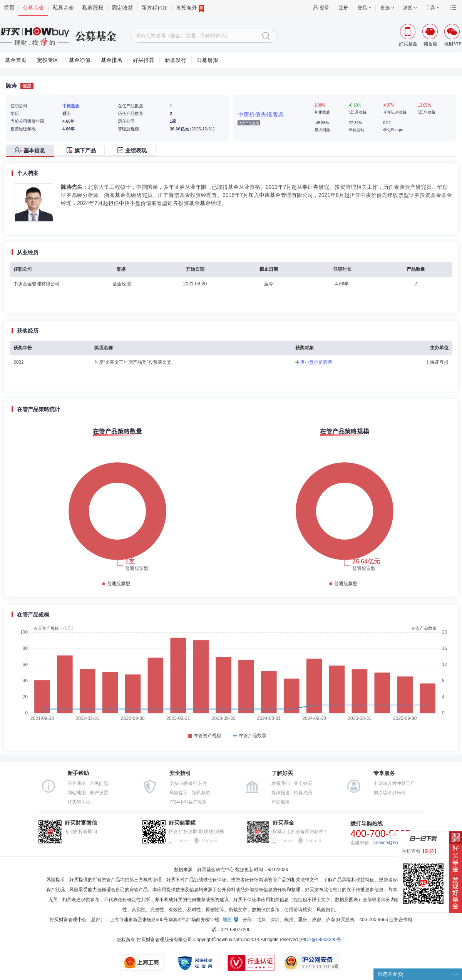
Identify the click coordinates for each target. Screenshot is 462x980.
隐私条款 (201, 793)
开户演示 (77, 783)
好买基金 (283, 823)
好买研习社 (79, 802)
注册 (343, 8)
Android (209, 841)
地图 (227, 920)
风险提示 (179, 793)
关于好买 (303, 783)
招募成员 (303, 793)
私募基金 (63, 8)
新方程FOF (154, 8)
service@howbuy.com (396, 843)
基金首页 (16, 60)
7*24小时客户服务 (188, 802)
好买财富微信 (81, 823)
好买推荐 (144, 60)
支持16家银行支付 (188, 783)
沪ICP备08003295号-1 (322, 940)
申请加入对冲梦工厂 (394, 783)
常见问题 (99, 783)
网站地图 (77, 793)
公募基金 (33, 8)
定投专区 (48, 60)
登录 (325, 8)
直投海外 (190, 8)
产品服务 (281, 802)
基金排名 (112, 60)
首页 (9, 8)
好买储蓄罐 (182, 823)
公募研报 (208, 60)
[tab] (32, 151)
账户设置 (99, 793)
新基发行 (176, 60)
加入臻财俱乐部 (390, 793)
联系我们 (281, 783)
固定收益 (122, 8)
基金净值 (80, 60)
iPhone (182, 841)
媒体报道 (281, 793)
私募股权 (93, 8)
